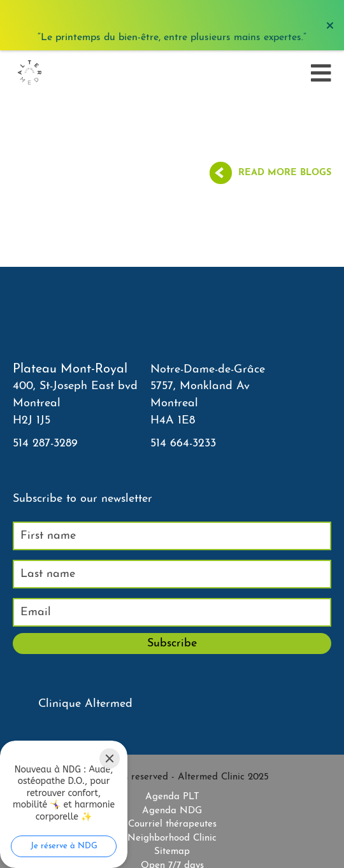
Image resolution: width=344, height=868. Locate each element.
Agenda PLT (172, 797)
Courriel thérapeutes (172, 824)
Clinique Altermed (85, 704)
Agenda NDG (172, 811)
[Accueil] (29, 73)
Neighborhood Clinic (172, 838)
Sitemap (172, 852)
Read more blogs (285, 173)
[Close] (110, 758)
